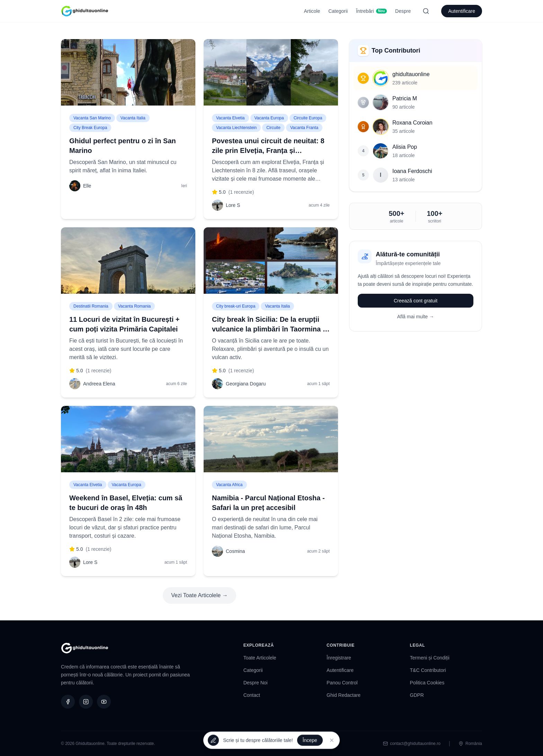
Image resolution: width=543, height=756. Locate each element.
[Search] (426, 11)
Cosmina (235, 551)
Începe (310, 740)
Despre (403, 11)
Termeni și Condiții (430, 658)
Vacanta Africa (229, 485)
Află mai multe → (416, 317)
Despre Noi (256, 683)
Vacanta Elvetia (230, 118)
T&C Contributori (428, 670)
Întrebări (371, 11)
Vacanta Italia (133, 118)
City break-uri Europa (236, 306)
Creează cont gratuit (416, 301)
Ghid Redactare (344, 695)
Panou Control (342, 683)
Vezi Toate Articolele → (199, 595)
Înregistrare (339, 658)
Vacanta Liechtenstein (236, 128)
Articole (312, 11)
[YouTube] (104, 702)
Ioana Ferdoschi (412, 171)
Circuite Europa (308, 118)
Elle (87, 186)
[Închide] (332, 740)
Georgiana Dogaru (246, 384)
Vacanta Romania (135, 306)
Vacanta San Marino (92, 118)
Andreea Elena (99, 384)
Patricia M (405, 98)
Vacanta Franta (304, 128)
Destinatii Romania (91, 306)
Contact (252, 695)
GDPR (417, 695)
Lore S (233, 205)
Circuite (273, 128)
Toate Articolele (260, 658)
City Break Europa (90, 128)
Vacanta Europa (269, 118)
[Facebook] (68, 702)
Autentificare (462, 11)
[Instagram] (86, 702)
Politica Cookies (427, 683)
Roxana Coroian (412, 123)
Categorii (338, 11)
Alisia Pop (405, 147)
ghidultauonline (411, 74)
